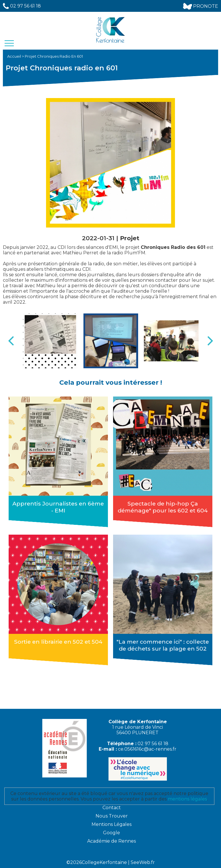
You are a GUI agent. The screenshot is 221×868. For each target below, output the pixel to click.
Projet (130, 238)
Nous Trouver (112, 816)
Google (112, 833)
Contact (112, 808)
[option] (50, 341)
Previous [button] (11, 341)
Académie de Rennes (112, 841)
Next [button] (210, 341)
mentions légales (187, 799)
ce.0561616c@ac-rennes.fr (147, 749)
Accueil (15, 56)
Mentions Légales (112, 824)
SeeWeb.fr (143, 862)
